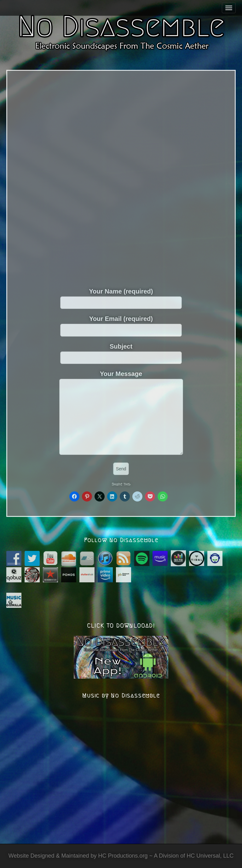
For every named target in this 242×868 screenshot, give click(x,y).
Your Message (121, 413)
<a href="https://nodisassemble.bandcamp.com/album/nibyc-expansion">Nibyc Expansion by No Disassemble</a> (121, 177)
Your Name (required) (121, 297)
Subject (121, 352)
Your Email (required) (121, 324)
